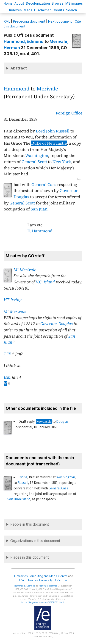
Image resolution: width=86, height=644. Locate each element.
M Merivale (25, 270)
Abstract (19, 68)
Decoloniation (38, 3)
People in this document (30, 524)
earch (72, 10)
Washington (37, 156)
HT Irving (13, 300)
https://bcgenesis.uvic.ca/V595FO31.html (43, 602)
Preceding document (29, 21)
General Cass (44, 185)
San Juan (39, 209)
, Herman (48, 586)
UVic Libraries (29, 580)
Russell (23, 483)
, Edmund (24, 41)
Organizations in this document (35, 541)
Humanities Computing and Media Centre (40, 576)
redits (58, 10)
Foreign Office (69, 113)
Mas (28, 10)
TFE (7, 354)
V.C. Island (45, 282)
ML (7, 21)
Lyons (23, 477)
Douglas (62, 422)
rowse (58, 3)
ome (8, 3)
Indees (15, 10)
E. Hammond (40, 231)
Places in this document (30, 557)
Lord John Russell (53, 131)
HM (7, 377)
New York (62, 162)
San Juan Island (19, 499)
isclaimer (42, 10)
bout (19, 3)
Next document (60, 21)
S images (74, 3)
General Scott (34, 162)
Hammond (17, 89)
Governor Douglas (57, 324)
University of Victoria (53, 580)
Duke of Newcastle (49, 143)
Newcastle (44, 422)
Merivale (47, 89)
